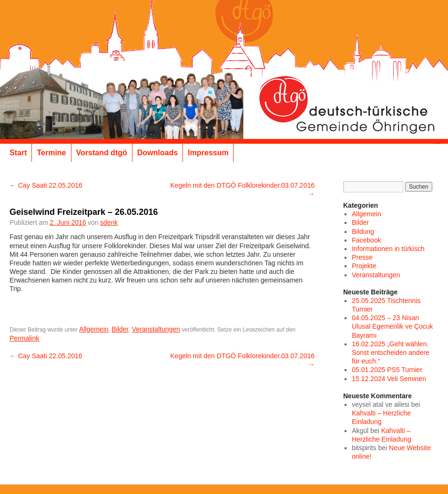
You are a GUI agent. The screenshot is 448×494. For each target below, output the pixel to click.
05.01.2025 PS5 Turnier (387, 370)
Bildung (363, 232)
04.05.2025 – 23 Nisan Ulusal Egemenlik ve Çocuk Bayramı (392, 326)
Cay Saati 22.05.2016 (46, 185)
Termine (51, 153)
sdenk (109, 222)
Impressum (208, 153)
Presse (362, 257)
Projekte (364, 266)
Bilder (120, 329)
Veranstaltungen (156, 329)
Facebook (366, 240)
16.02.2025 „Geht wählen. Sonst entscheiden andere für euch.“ (391, 353)
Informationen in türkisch (388, 249)
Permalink (24, 338)
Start (18, 153)
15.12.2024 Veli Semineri (389, 379)
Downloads (158, 153)
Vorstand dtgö (102, 153)
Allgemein (94, 329)
